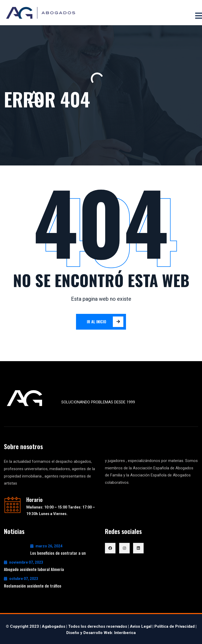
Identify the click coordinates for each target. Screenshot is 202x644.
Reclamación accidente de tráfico (33, 586)
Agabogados (54, 626)
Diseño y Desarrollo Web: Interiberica (101, 633)
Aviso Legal (141, 626)
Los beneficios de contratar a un (58, 553)
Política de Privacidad (175, 626)
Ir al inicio (105, 322)
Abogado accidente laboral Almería (34, 569)
